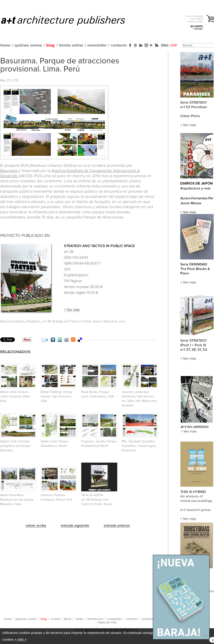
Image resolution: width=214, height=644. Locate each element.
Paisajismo (34, 321)
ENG (165, 45)
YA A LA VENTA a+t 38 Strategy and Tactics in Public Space (97, 500)
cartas (79, 619)
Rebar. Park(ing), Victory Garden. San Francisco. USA (57, 397)
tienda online (71, 45)
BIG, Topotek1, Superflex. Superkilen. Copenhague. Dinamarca (139, 446)
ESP (174, 45)
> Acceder (198, 29)
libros (68, 619)
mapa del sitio (107, 622)
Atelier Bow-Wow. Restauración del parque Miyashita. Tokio (17, 500)
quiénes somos (28, 45)
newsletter (97, 45)
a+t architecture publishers (69, 20)
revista (55, 619)
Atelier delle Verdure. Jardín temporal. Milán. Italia (16, 397)
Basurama (9, 171)
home (5, 45)
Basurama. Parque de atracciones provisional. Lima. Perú (60, 65)
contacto (119, 45)
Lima (122, 321)
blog (51, 45)
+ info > (21, 639)
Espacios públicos (12, 321)
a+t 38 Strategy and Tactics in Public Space (72, 321)
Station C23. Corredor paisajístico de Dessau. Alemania (16, 446)
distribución (95, 619)
